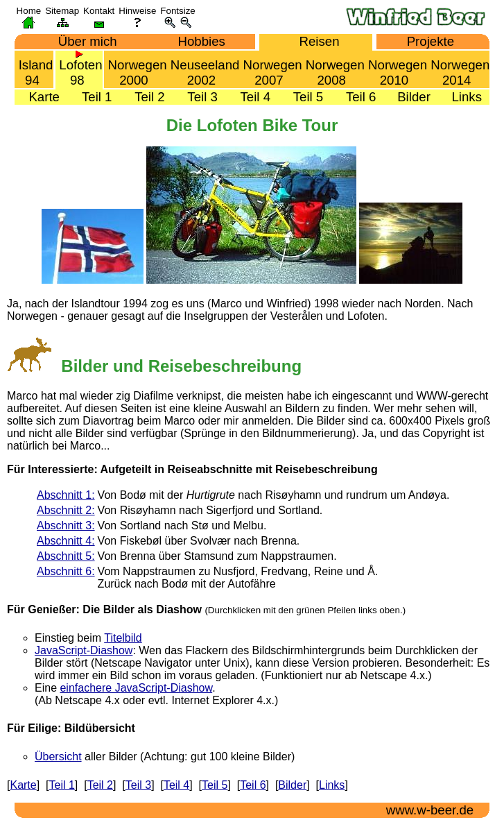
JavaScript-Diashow (84, 650)
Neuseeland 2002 (203, 69)
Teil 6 (356, 97)
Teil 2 (144, 97)
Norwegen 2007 (270, 69)
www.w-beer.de (427, 810)
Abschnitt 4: (66, 541)
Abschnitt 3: (66, 525)
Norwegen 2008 (333, 69)
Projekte (425, 41)
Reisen (314, 41)
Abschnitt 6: (66, 571)
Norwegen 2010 (396, 69)
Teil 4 (250, 97)
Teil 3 (197, 97)
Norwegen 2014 (458, 69)
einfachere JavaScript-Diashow (136, 688)
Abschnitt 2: (66, 510)
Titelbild (123, 638)
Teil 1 (92, 97)
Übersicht (58, 757)
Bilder (409, 97)
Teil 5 (303, 97)
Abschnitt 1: (66, 495)
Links (461, 97)
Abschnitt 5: (66, 556)
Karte (39, 97)
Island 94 (34, 69)
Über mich (82, 41)
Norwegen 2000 (135, 69)
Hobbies (196, 41)
